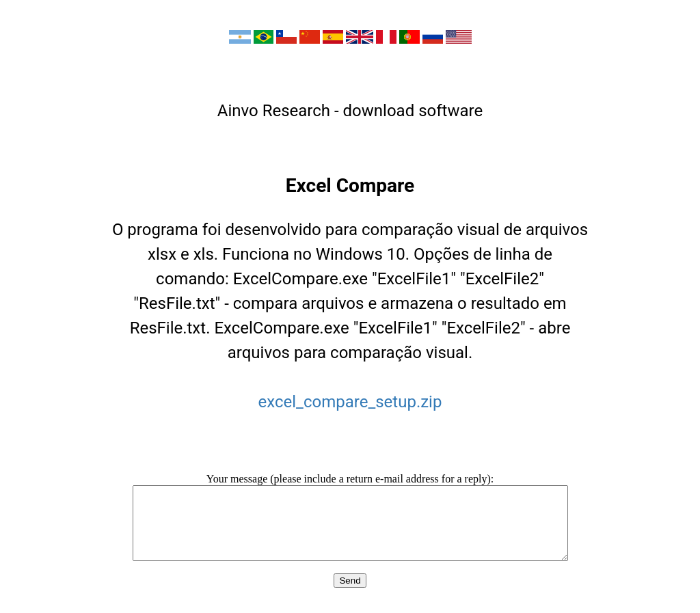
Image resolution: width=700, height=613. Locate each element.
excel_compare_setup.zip (350, 402)
